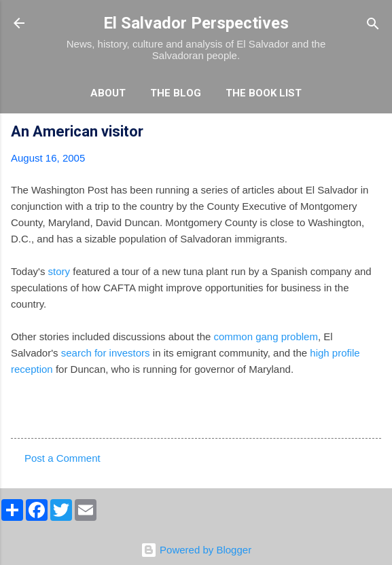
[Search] (373, 25)
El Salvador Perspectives (196, 23)
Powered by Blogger (196, 550)
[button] (373, 133)
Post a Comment (63, 458)
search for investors (106, 353)
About (108, 93)
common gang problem (266, 336)
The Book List (264, 93)
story (59, 271)
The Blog (176, 93)
